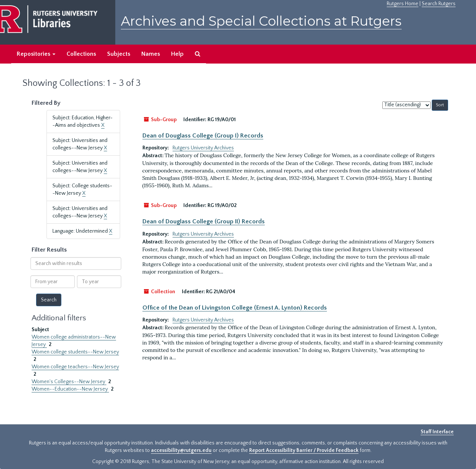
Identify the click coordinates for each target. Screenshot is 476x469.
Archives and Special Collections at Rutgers (261, 21)
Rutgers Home (403, 4)
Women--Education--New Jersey (70, 389)
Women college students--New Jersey (75, 352)
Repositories (36, 54)
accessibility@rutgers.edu (181, 450)
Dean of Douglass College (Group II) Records (204, 221)
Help (177, 54)
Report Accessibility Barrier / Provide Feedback (304, 450)
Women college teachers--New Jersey (75, 367)
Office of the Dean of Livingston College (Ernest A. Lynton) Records (235, 308)
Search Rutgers (439, 4)
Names (151, 54)
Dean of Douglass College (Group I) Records (203, 136)
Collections (81, 54)
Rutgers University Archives (203, 148)
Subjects (119, 54)
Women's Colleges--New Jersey (69, 382)
